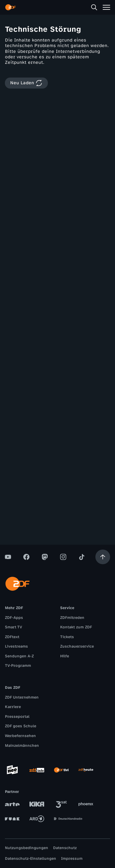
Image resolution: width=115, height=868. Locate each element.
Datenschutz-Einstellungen (31, 859)
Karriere (13, 707)
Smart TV (13, 627)
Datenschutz (65, 848)
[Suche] (94, 7)
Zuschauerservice (77, 646)
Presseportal (17, 717)
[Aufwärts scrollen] (103, 557)
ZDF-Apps (14, 618)
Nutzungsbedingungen (27, 848)
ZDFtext (12, 637)
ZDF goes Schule (21, 726)
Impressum (72, 859)
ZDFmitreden (72, 618)
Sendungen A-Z (19, 656)
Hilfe (65, 656)
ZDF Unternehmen (22, 697)
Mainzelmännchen (22, 746)
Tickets (67, 637)
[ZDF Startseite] (10, 7)
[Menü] (106, 7)
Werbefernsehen (20, 736)
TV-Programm (18, 666)
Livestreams (16, 646)
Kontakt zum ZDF (76, 627)
